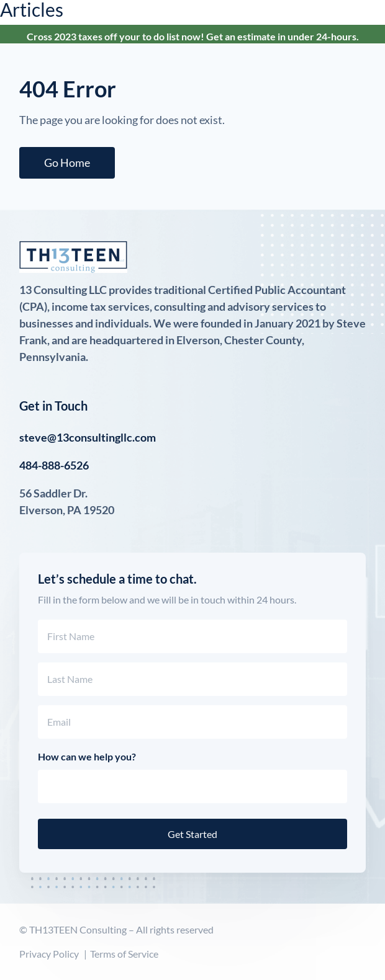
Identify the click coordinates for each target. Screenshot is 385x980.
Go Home (67, 163)
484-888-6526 (54, 465)
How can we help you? (87, 756)
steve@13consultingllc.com (88, 437)
